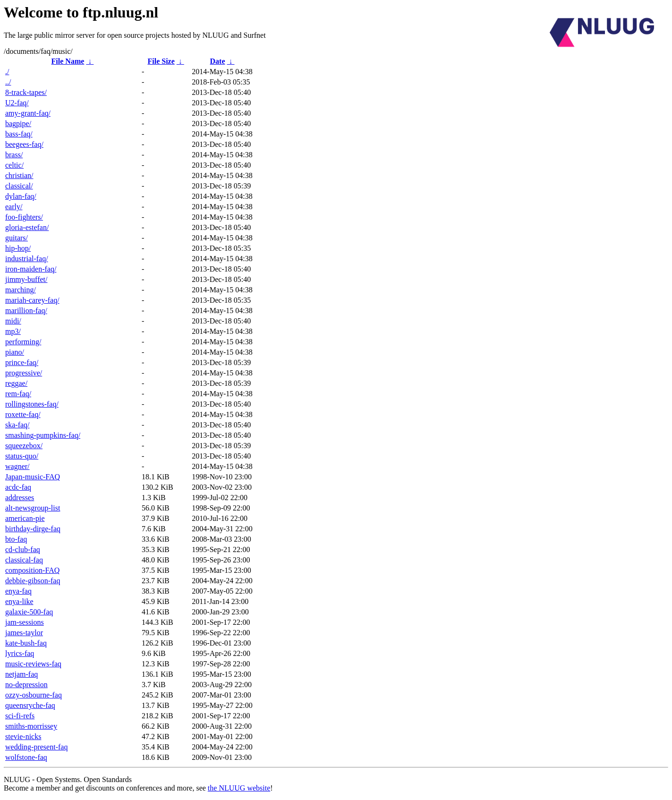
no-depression (26, 685)
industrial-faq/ (27, 259)
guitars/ (17, 238)
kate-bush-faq (26, 643)
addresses (20, 498)
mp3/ (13, 331)
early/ (14, 207)
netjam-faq (21, 674)
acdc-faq (18, 487)
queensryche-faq (30, 705)
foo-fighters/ (24, 217)
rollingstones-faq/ (32, 404)
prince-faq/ (22, 362)
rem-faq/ (18, 394)
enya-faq (18, 591)
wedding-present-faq (36, 747)
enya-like (19, 601)
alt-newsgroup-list (33, 508)
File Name (68, 61)
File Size (161, 61)
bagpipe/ (18, 123)
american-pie (25, 518)
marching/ (21, 290)
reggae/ (16, 383)
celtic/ (14, 165)
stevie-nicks (23, 736)
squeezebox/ (24, 446)
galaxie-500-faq (29, 612)
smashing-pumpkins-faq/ (43, 435)
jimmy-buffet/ (26, 279)
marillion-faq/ (26, 311)
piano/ (15, 352)
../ (8, 82)
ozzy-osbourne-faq (34, 695)
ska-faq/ (17, 425)
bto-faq (16, 539)
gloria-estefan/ (27, 227)
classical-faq (24, 560)
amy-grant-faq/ (28, 113)
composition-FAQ (32, 570)
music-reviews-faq (33, 664)
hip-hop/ (18, 248)
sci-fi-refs (20, 716)
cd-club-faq (23, 549)
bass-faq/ (19, 134)
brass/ (14, 155)
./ (7, 72)
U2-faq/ (17, 103)
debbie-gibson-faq (33, 581)
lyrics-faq (20, 653)
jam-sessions (25, 622)
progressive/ (24, 373)
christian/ (19, 175)
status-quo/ (22, 456)
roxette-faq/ (23, 414)
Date (218, 61)
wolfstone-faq (26, 757)
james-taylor (24, 633)
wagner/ (17, 466)
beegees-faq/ (24, 144)
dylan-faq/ (21, 196)
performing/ (23, 342)
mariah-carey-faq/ (32, 300)
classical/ (19, 186)
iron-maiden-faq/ (31, 269)
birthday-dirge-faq (33, 529)
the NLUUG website (239, 788)
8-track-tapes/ (26, 92)
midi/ (13, 321)
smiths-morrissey (31, 726)
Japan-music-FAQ (33, 477)
